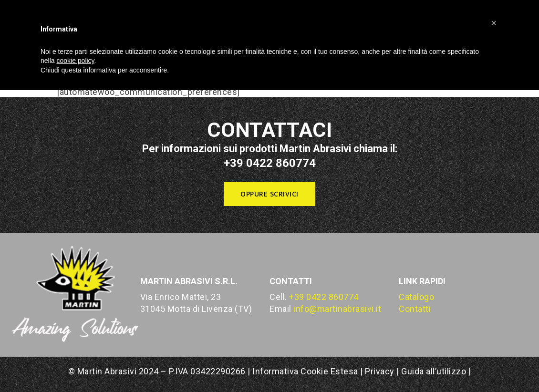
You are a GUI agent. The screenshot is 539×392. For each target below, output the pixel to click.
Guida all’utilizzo (434, 371)
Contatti (415, 309)
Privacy (380, 371)
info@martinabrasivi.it (337, 309)
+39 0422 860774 (324, 297)
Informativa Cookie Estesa (306, 371)
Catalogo (416, 297)
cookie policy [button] (75, 61)
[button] (269, 194)
